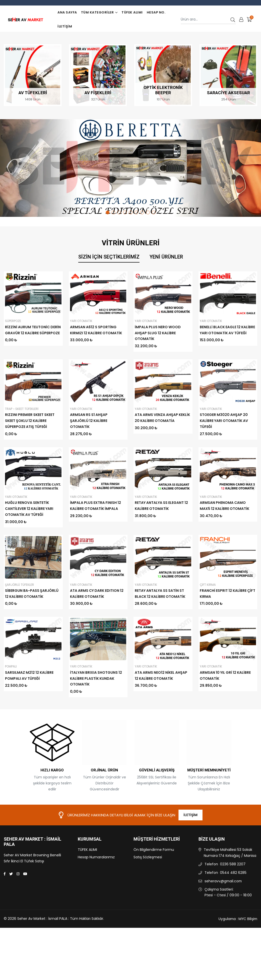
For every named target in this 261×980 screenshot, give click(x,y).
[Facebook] (5, 902)
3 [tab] (119, 212)
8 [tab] (148, 212)
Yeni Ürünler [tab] (166, 257)
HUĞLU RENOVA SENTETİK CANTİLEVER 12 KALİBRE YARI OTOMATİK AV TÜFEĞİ (29, 509)
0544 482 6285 (233, 901)
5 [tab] (131, 212)
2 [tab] (113, 212)
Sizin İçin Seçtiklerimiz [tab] (109, 257)
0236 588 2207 (233, 892)
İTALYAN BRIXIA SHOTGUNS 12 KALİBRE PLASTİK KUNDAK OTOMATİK (96, 707)
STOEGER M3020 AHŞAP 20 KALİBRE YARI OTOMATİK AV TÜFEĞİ (224, 421)
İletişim (65, 26)
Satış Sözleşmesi (148, 886)
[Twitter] (11, 902)
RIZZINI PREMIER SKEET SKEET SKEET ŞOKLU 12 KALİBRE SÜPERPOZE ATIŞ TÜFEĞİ (30, 421)
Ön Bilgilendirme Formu (154, 878)
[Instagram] (18, 902)
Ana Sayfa (67, 12)
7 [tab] (142, 212)
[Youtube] (25, 902)
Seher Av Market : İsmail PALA (32, 870)
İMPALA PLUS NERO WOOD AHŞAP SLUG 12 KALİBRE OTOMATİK (158, 333)
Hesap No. (156, 12)
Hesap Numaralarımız (96, 886)
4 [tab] (125, 212)
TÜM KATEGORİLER (99, 12)
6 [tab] (136, 212)
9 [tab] (154, 212)
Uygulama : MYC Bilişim (237, 947)
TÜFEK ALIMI (132, 12)
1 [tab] (108, 212)
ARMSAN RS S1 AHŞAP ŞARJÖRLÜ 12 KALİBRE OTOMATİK (89, 421)
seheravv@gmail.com (224, 909)
